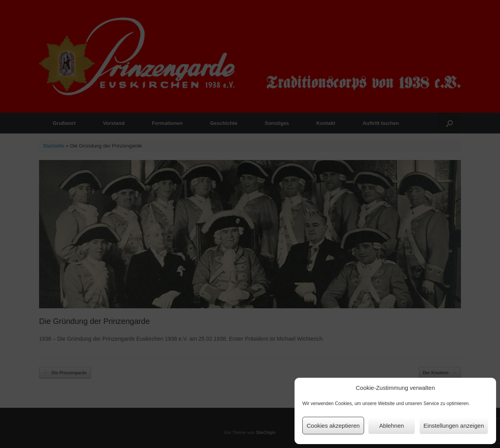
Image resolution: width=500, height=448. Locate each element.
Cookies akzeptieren (333, 426)
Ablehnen (392, 426)
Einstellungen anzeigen (454, 426)
